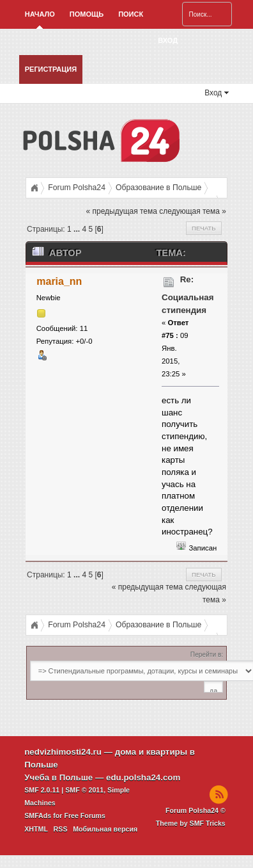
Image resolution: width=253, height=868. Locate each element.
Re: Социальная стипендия (188, 295)
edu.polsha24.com (143, 777)
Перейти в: (207, 655)
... (78, 229)
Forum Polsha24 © (195, 810)
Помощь (87, 14)
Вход (168, 40)
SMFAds (38, 816)
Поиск (131, 14)
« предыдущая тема (122, 211)
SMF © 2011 (84, 790)
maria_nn (59, 281)
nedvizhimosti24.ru (63, 752)
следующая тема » (193, 211)
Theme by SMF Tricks (191, 823)
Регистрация (51, 69)
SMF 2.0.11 (42, 790)
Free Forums (85, 816)
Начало (40, 14)
